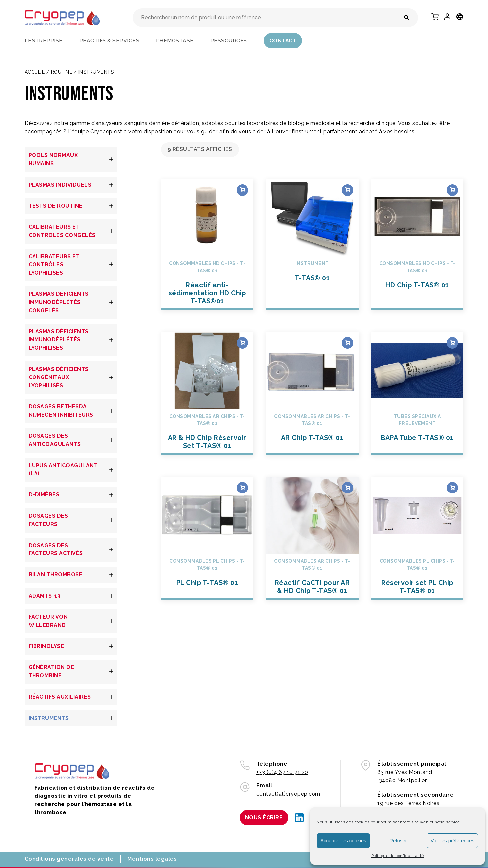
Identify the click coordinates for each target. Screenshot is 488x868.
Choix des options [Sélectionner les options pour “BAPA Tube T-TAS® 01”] (452, 343)
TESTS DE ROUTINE (56, 206)
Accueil (35, 72)
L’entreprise (44, 41)
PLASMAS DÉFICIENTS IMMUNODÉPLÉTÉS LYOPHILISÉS (59, 340)
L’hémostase (175, 41)
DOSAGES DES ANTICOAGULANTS (55, 440)
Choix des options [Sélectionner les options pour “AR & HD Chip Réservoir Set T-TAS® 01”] (242, 343)
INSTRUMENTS (49, 718)
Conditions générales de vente (69, 859)
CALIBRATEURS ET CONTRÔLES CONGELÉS (62, 231)
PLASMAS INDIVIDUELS (60, 185)
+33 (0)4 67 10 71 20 (282, 772)
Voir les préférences (452, 841)
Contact (283, 41)
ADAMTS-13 (45, 596)
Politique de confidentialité (398, 856)
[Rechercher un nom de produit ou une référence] (407, 18)
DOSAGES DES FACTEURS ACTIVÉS (56, 550)
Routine (62, 72)
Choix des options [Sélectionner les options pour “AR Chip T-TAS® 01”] (348, 343)
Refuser (398, 841)
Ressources (229, 41)
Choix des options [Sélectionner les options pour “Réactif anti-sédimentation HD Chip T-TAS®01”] (242, 190)
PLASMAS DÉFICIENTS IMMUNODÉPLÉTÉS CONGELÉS (59, 302)
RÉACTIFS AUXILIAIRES (60, 697)
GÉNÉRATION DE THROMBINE (51, 671)
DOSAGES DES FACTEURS (48, 520)
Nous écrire (264, 817)
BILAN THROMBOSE (56, 575)
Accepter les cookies (343, 841)
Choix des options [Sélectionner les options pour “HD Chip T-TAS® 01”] (452, 190)
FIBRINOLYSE (46, 646)
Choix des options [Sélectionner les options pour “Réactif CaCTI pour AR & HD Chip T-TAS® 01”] (348, 488)
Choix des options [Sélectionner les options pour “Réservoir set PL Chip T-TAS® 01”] (452, 488)
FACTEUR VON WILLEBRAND (48, 621)
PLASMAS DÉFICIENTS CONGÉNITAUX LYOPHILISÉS (59, 377)
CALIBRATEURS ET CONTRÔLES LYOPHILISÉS (54, 265)
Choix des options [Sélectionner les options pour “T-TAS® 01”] (348, 190)
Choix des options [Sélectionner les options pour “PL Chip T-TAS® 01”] (242, 488)
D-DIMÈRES (44, 495)
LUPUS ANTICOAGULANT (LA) (63, 470)
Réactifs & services (109, 41)
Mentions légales (152, 859)
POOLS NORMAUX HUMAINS (53, 159)
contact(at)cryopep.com (288, 794)
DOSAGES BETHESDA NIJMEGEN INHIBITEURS (61, 411)
